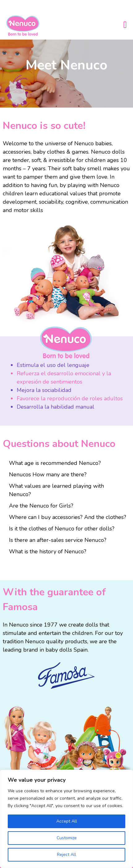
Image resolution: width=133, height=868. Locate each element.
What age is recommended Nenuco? (55, 463)
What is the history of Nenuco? (48, 551)
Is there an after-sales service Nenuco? (58, 540)
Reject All (66, 855)
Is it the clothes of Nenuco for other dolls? (62, 529)
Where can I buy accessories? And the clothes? (68, 517)
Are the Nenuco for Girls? (41, 506)
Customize (67, 838)
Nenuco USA (25, 26)
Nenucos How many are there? (48, 474)
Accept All (67, 821)
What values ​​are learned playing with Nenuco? (56, 490)
